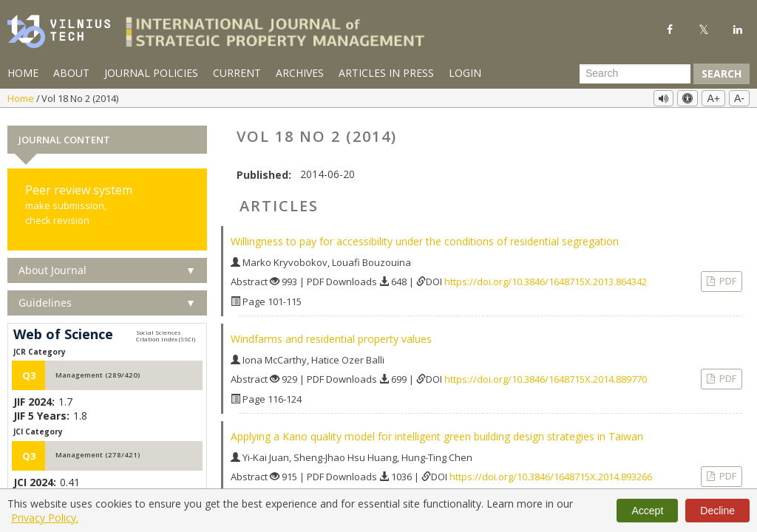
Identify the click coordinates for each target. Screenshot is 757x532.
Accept (647, 511)
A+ (713, 98)
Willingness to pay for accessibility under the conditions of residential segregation (425, 238)
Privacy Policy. (45, 518)
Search (722, 74)
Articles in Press (386, 73)
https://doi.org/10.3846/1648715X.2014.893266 (551, 473)
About (71, 73)
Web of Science (63, 331)
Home (23, 73)
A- (739, 98)
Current (237, 73)
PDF (727, 277)
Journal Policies (151, 73)
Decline (717, 511)
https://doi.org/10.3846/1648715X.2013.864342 (546, 278)
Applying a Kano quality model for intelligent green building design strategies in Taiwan (437, 433)
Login (465, 73)
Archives (300, 73)
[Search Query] (635, 74)
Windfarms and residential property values (331, 335)
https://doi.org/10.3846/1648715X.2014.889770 (546, 375)
